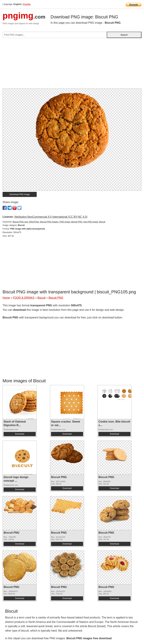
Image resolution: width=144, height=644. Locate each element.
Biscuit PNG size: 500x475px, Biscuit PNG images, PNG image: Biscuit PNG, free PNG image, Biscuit (59, 222)
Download (20, 434)
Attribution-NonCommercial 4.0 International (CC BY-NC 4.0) (51, 217)
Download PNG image (20, 194)
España (27, 4)
